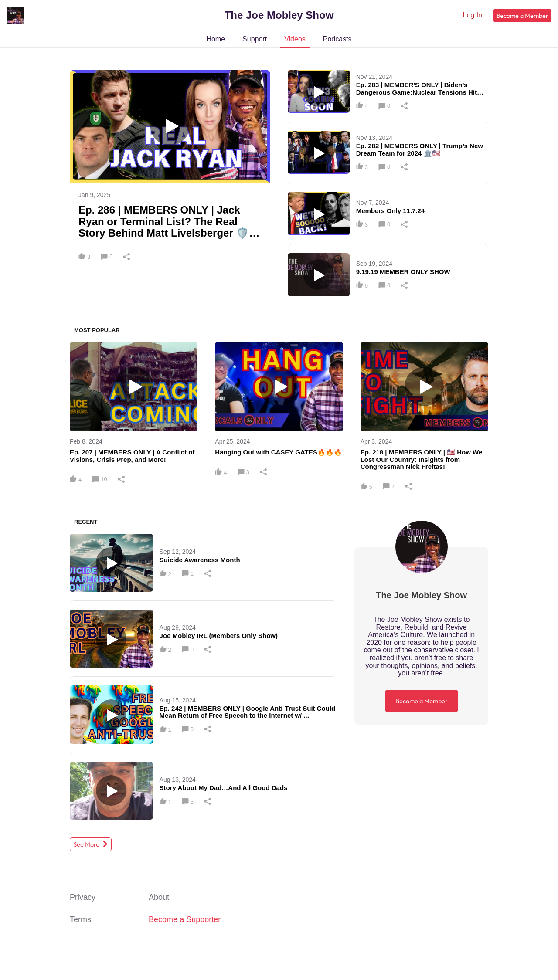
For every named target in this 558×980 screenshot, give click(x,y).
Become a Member (522, 15)
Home (216, 39)
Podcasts (337, 39)
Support (255, 39)
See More (91, 844)
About (159, 897)
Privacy (83, 897)
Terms (80, 919)
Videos (295, 39)
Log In (473, 15)
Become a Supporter (185, 919)
